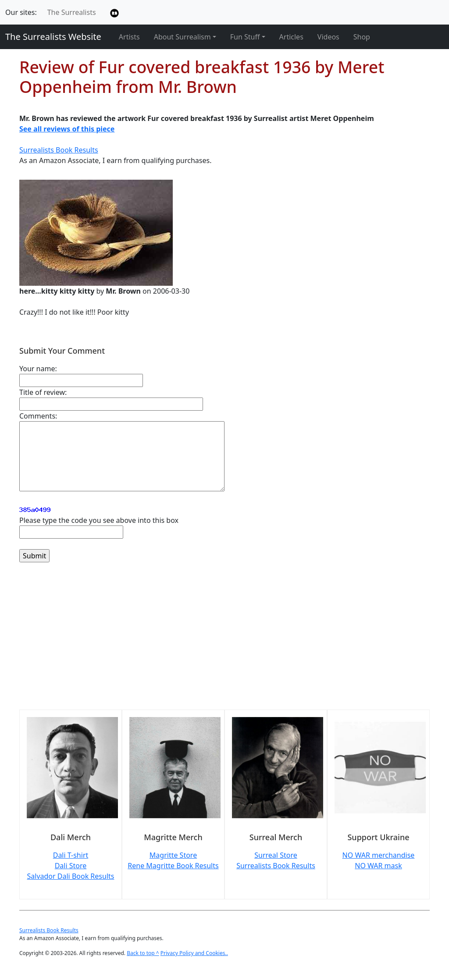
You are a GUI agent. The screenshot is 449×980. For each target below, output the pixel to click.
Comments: (38, 416)
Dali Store (71, 866)
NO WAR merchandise (379, 855)
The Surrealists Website (53, 37)
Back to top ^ (143, 953)
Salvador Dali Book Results (71, 876)
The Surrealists (72, 12)
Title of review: (43, 392)
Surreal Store (276, 855)
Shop (362, 37)
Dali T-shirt (71, 855)
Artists (129, 37)
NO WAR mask (378, 866)
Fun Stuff (245, 37)
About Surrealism (182, 37)
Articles (291, 37)
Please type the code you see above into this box (99, 520)
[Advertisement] (224, 641)
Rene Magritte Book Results (173, 866)
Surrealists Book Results (59, 150)
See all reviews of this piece (67, 129)
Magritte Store (173, 855)
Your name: (38, 369)
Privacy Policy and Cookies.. (194, 953)
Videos (328, 37)
